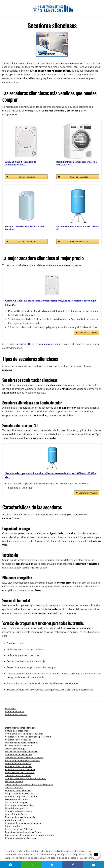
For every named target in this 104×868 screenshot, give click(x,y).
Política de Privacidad (16, 715)
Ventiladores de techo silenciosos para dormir (28, 737)
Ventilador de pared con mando (21, 796)
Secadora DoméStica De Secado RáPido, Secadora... (25, 228)
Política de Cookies (15, 712)
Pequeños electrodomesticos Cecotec (24, 832)
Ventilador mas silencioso (18, 790)
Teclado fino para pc (15, 749)
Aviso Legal (11, 709)
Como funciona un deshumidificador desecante (29, 784)
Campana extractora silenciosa (20, 838)
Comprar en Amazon (28, 177)
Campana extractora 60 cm (19, 811)
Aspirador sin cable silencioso (20, 770)
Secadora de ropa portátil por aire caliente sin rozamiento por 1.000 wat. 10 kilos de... (51, 475)
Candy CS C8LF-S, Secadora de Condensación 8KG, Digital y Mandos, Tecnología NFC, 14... (51, 303)
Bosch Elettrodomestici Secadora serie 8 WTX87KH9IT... (77, 163)
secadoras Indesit (52, 344)
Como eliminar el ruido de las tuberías (24, 734)
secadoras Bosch (26, 344)
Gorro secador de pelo (16, 802)
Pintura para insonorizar (17, 731)
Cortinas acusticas (14, 787)
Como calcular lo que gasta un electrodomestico (29, 835)
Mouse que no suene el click (19, 805)
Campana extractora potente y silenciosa (26, 778)
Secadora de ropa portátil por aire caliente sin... (78, 228)
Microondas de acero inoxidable (21, 743)
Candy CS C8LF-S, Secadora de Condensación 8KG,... (20, 163)
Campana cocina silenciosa (19, 755)
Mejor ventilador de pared (18, 764)
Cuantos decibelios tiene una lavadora (24, 758)
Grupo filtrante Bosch (16, 814)
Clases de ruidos (13, 826)
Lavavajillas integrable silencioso (21, 752)
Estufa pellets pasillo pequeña (20, 817)
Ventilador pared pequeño (18, 740)
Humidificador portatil (16, 808)
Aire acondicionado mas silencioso (22, 761)
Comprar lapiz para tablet (18, 775)
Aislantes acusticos (15, 820)
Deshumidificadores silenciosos (21, 728)
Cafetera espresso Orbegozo (19, 829)
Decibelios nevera (14, 781)
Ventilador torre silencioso (18, 767)
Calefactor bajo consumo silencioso (23, 823)
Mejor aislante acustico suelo (20, 772)
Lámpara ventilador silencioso (20, 793)
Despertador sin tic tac (17, 799)
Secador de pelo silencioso (18, 746)
